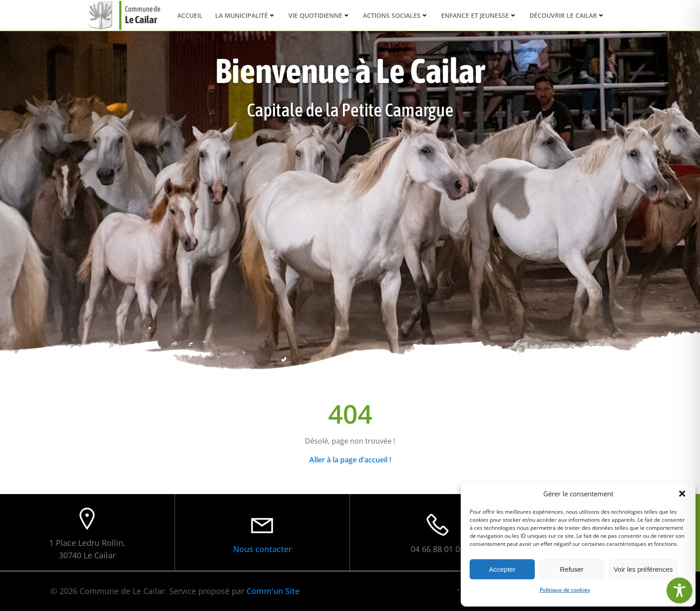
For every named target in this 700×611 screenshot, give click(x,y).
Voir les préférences (643, 569)
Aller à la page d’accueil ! (350, 460)
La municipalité (246, 15)
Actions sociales (396, 15)
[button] (682, 494)
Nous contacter (262, 549)
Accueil (190, 15)
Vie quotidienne (319, 15)
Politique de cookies (565, 590)
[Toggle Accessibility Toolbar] (679, 590)
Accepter (502, 569)
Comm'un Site (273, 591)
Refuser (572, 569)
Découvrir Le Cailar (567, 15)
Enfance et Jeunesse (479, 15)
